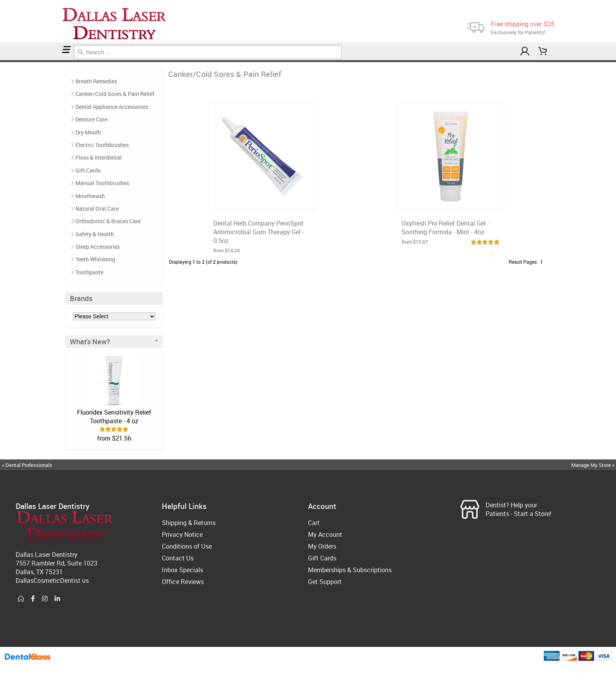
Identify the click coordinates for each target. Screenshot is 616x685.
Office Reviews (183, 582)
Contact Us (178, 558)
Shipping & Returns (189, 523)
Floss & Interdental (99, 157)
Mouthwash (90, 196)
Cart (314, 523)
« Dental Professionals (27, 465)
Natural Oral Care (97, 208)
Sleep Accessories (98, 247)
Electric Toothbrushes (102, 145)
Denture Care (91, 119)
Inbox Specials (182, 570)
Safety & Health (95, 234)
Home (1, 61)
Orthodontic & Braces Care (108, 221)
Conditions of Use (187, 546)
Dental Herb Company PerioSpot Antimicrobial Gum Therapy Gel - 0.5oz (258, 232)
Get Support (325, 582)
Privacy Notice (182, 534)
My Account (325, 534)
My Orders (322, 546)
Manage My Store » (593, 465)
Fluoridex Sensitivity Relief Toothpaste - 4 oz (114, 417)
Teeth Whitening (95, 259)
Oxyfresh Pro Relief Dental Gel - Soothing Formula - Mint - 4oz (445, 228)
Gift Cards (88, 170)
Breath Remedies (96, 81)
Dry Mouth (88, 132)
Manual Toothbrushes (102, 183)
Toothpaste (89, 272)
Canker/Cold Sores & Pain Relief (6, 61)
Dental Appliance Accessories (112, 107)
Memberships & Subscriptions (350, 570)
